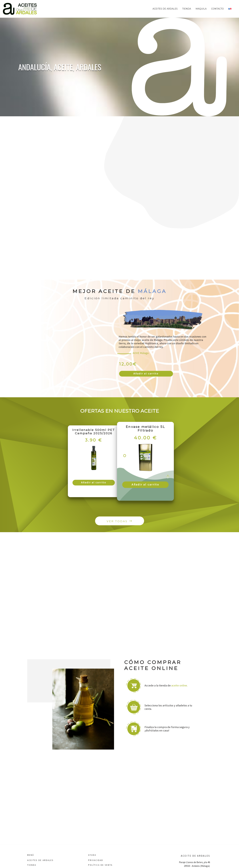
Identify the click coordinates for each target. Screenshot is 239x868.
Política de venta (100, 865)
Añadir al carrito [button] (146, 374)
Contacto (217, 9)
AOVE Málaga (141, 353)
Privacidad (96, 860)
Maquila (201, 9)
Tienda (187, 9)
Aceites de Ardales (165, 9)
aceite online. (179, 687)
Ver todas (119, 522)
